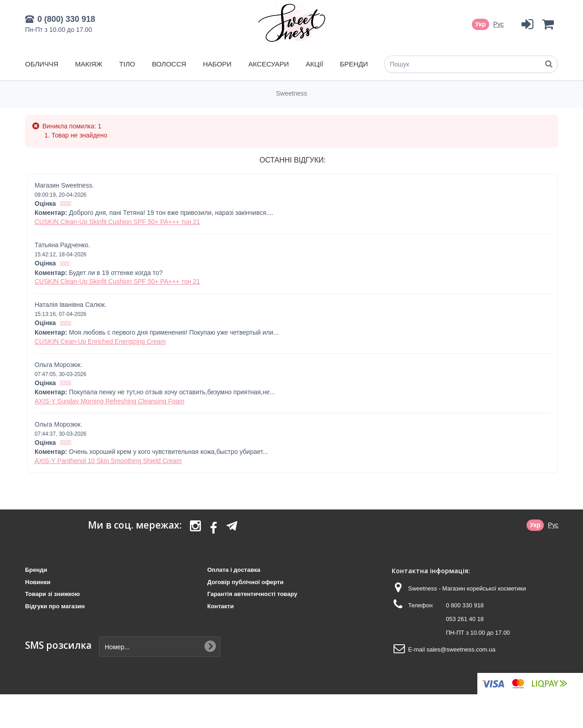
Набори (217, 64)
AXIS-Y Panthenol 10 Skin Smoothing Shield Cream (108, 461)
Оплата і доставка (234, 570)
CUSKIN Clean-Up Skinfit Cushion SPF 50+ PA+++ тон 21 (117, 222)
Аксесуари (268, 64)
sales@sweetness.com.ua (461, 649)
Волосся (169, 64)
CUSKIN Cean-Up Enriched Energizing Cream (100, 341)
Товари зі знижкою (52, 594)
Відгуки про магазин (55, 606)
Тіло (127, 64)
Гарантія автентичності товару (252, 594)
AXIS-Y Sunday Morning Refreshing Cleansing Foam (110, 401)
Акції (314, 64)
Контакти (220, 606)
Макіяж (89, 64)
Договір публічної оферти (245, 582)
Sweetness (291, 93)
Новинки (38, 582)
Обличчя (42, 64)
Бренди (354, 64)
